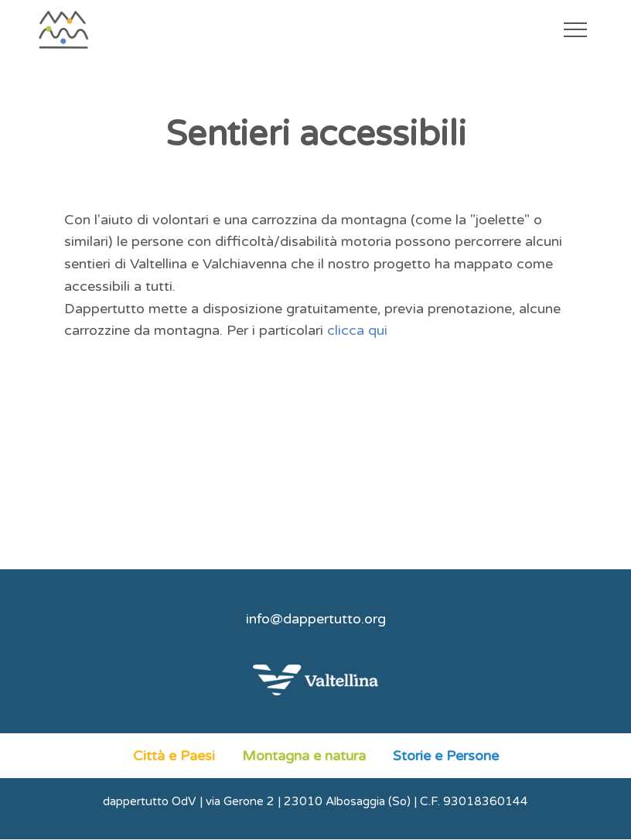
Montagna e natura (304, 756)
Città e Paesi (174, 756)
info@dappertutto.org (316, 619)
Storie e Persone (446, 756)
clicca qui (357, 330)
